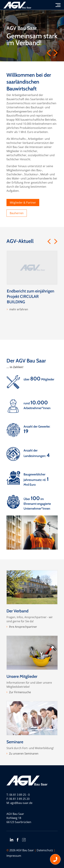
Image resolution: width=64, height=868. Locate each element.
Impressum (14, 856)
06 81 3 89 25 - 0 (20, 795)
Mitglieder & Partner (23, 203)
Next (56, 53)
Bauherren (17, 213)
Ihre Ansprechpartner (23, 642)
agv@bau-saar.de (21, 803)
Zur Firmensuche (20, 707)
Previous (49, 53)
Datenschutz (45, 850)
